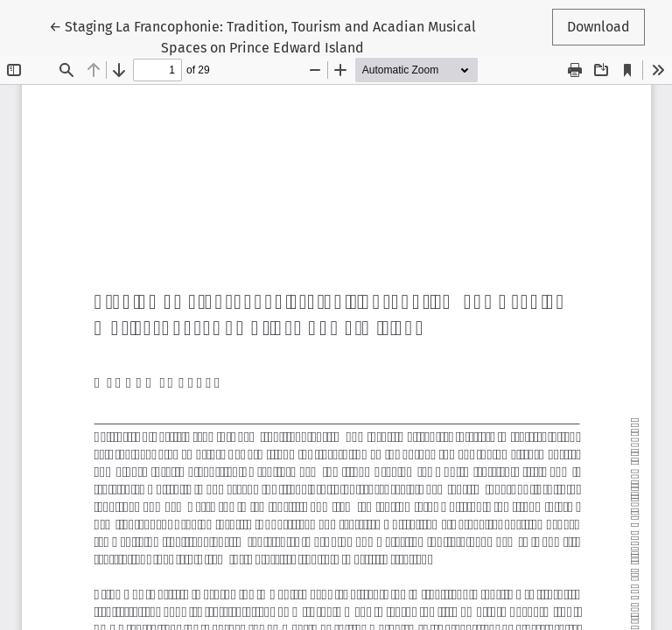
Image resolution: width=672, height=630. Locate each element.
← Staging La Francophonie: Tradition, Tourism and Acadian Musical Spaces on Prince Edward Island (262, 36)
